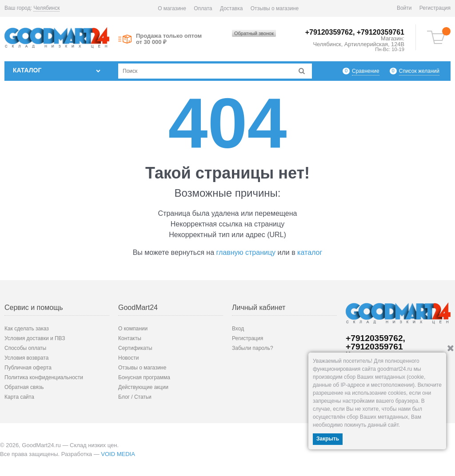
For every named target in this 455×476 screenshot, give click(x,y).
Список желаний (419, 71)
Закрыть (328, 439)
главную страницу (246, 252)
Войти (404, 8)
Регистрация (435, 8)
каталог (310, 252)
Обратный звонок (254, 33)
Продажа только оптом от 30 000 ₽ (169, 39)
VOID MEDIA (118, 454)
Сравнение (366, 71)
